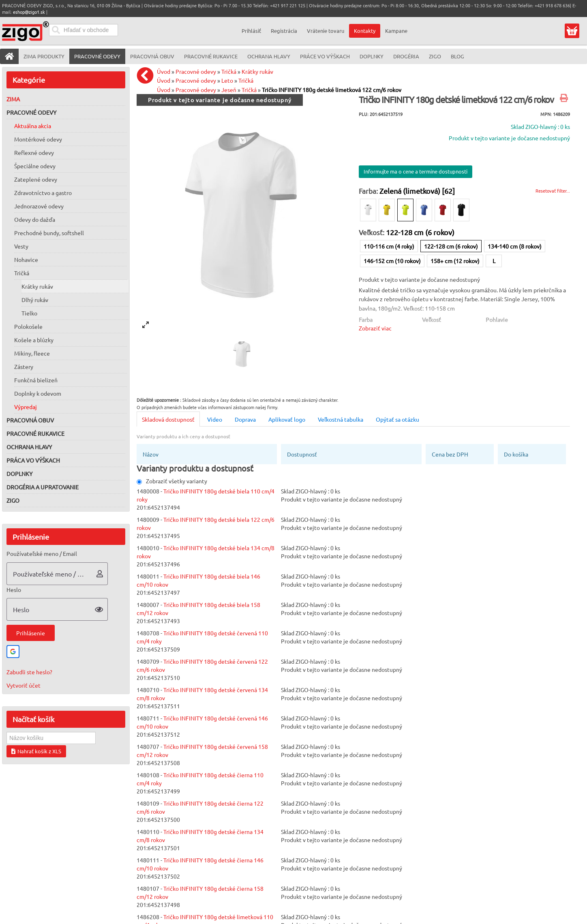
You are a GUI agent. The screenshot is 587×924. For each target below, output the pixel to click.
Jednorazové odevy (39, 206)
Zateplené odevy (36, 179)
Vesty (21, 246)
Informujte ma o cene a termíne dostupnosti (416, 171)
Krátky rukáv (37, 286)
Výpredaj (26, 407)
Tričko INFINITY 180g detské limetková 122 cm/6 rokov (332, 90)
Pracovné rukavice (35, 433)
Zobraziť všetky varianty (172, 481)
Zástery (24, 367)
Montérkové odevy (38, 139)
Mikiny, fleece (32, 353)
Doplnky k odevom (38, 393)
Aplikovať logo (287, 419)
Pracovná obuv (30, 420)
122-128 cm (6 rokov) (451, 246)
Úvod (164, 71)
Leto (227, 80)
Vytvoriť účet (24, 685)
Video (215, 419)
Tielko (29, 313)
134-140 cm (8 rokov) (515, 246)
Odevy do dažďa (35, 219)
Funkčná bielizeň (36, 380)
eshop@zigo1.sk (29, 12)
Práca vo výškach (33, 460)
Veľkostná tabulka (341, 419)
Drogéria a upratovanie (43, 487)
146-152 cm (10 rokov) (392, 261)
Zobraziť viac (375, 328)
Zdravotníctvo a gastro (43, 193)
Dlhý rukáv (35, 300)
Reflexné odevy (34, 152)
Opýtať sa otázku (397, 419)
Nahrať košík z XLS (36, 751)
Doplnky (19, 474)
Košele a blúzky (34, 340)
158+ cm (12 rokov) (455, 261)
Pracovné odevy (31, 112)
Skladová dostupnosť (168, 419)
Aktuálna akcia (33, 126)
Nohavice (26, 259)
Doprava (245, 419)
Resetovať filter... (553, 191)
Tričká (22, 273)
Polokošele (28, 326)
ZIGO (13, 500)
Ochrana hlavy (29, 447)
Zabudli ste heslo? (29, 672)
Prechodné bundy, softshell (49, 233)
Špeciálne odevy (35, 166)
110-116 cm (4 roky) (389, 246)
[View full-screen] (146, 325)
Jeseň (229, 90)
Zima (13, 99)
